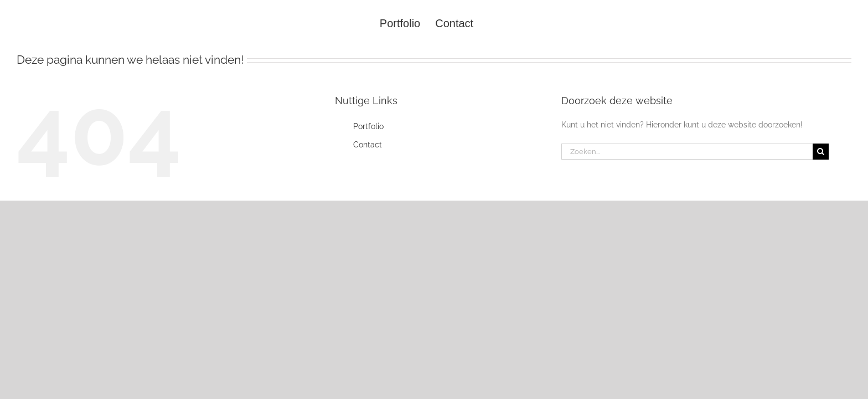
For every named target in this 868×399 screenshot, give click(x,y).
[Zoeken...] (687, 152)
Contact (368, 145)
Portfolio (368, 126)
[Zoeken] (821, 152)
